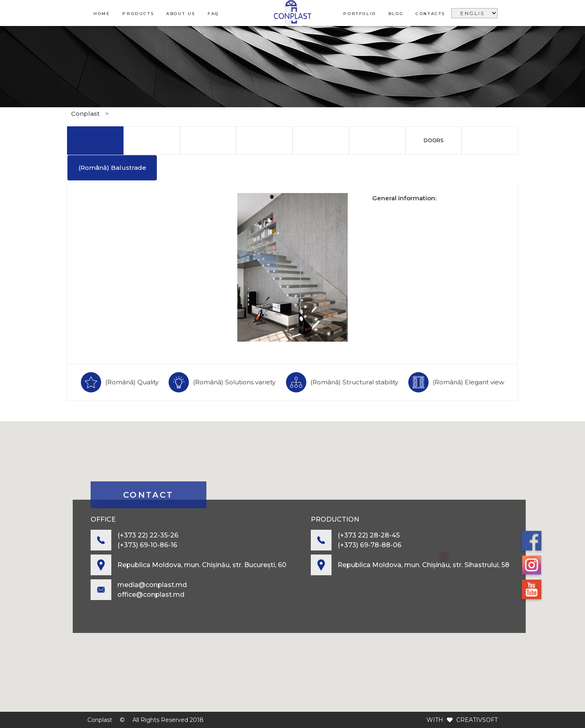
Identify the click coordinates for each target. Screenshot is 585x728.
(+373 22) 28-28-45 (369, 535)
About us (181, 14)
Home (102, 14)
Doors (433, 140)
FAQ (213, 14)
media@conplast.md (152, 585)
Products (138, 14)
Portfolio (360, 14)
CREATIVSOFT (477, 720)
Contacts (430, 14)
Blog (396, 14)
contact (148, 495)
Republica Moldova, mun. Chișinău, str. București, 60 (202, 565)
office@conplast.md (151, 595)
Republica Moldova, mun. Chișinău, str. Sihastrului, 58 (424, 565)
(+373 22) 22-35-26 (148, 535)
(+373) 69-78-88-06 (369, 545)
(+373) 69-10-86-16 (147, 545)
